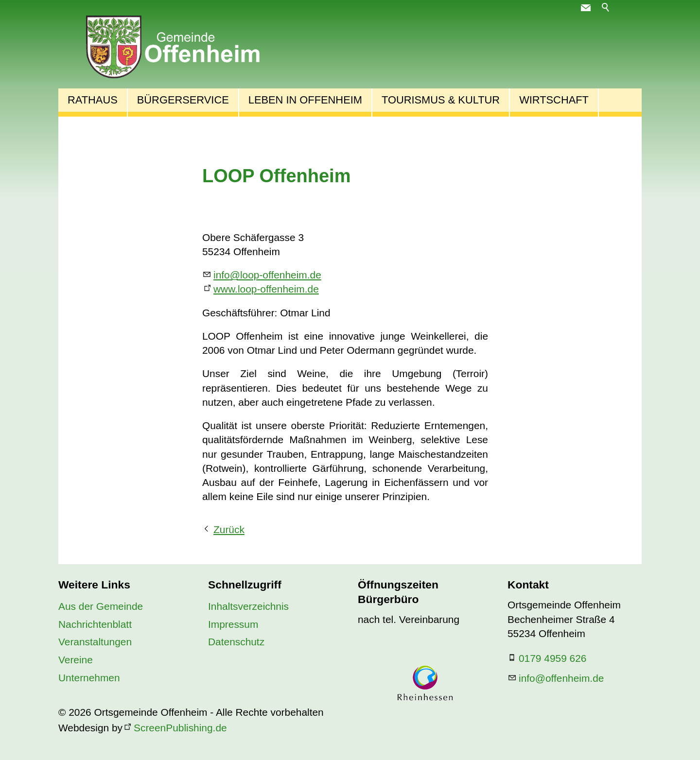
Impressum (233, 624)
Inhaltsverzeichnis (248, 606)
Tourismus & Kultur (441, 100)
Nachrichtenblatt (95, 624)
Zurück (229, 529)
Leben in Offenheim (305, 100)
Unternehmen (89, 678)
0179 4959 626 (552, 658)
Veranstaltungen (95, 642)
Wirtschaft (554, 100)
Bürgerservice (183, 100)
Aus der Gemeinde (101, 606)
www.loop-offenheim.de (266, 289)
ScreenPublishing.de (180, 728)
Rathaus (93, 100)
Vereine (76, 660)
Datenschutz (236, 642)
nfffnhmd (561, 678)
